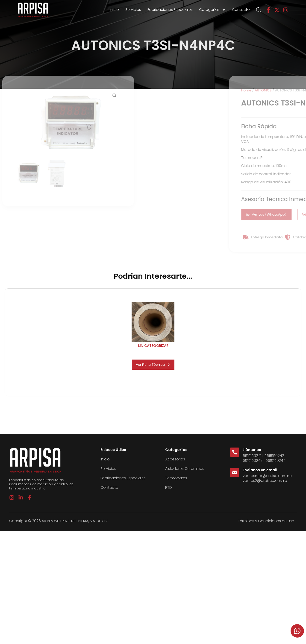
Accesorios (175, 459)
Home (294, 90)
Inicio (114, 10)
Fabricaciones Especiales (170, 10)
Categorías (212, 10)
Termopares (176, 478)
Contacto (241, 10)
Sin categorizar (153, 346)
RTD (169, 487)
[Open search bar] (259, 10)
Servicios (133, 10)
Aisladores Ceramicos (185, 469)
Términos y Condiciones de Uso (266, 521)
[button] (115, 96)
